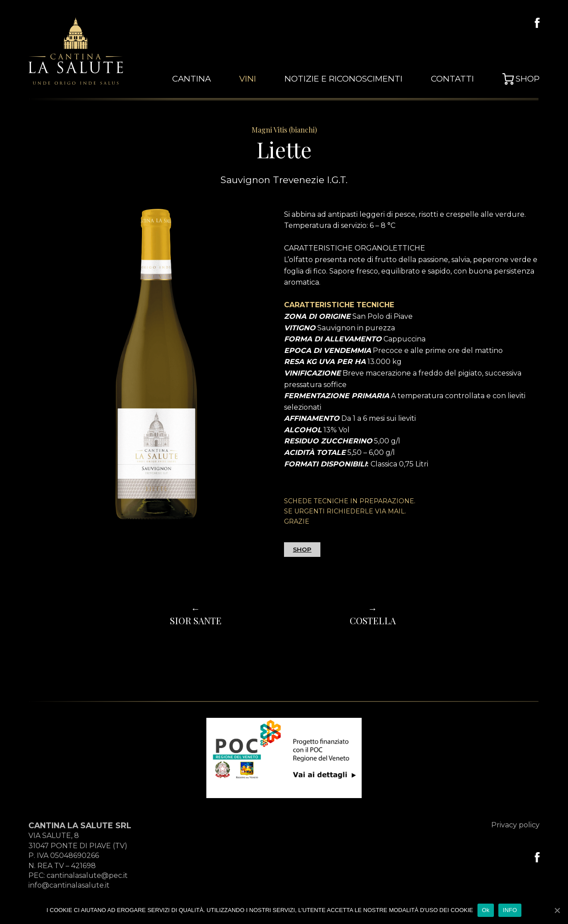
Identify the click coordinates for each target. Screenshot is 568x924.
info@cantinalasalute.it (69, 885)
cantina (216, 80)
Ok (486, 910)
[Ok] (557, 910)
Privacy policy (515, 825)
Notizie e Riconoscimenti (358, 80)
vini (269, 80)
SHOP (302, 549)
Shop (529, 80)
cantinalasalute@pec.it (87, 875)
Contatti (458, 80)
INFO (510, 910)
